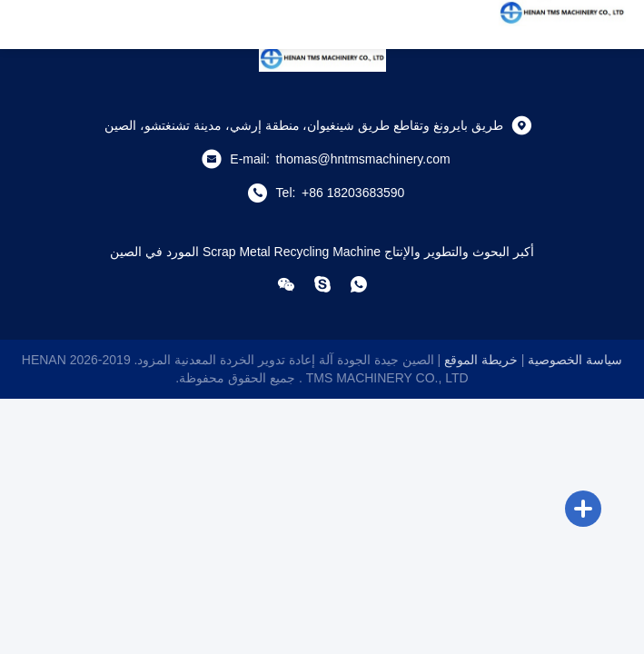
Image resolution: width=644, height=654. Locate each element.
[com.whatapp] (359, 284)
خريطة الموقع (481, 360)
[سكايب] (322, 284)
